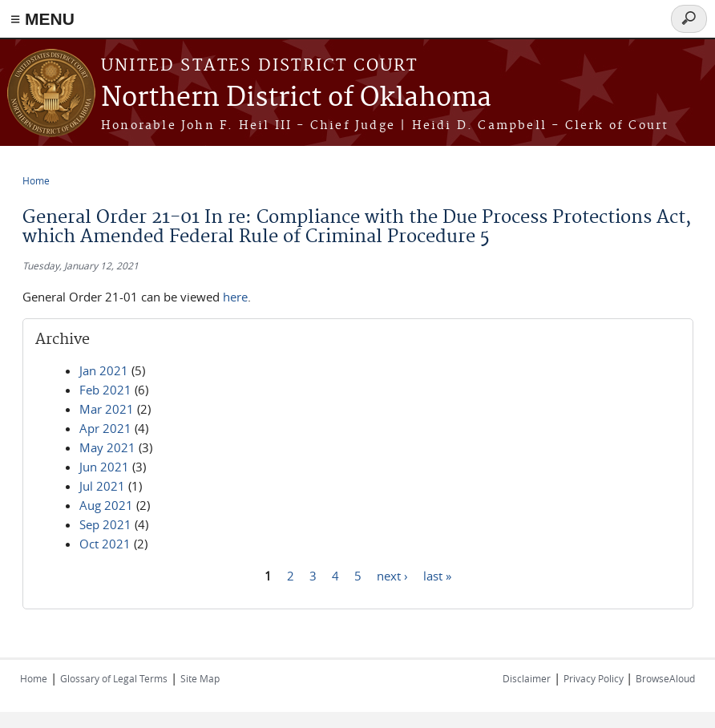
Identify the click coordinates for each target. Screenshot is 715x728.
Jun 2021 (104, 467)
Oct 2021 (105, 544)
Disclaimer (527, 678)
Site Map (200, 678)
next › (392, 575)
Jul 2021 (102, 486)
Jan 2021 (104, 370)
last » (437, 575)
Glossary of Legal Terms (114, 678)
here (235, 297)
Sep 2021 (105, 524)
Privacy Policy (595, 678)
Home (36, 180)
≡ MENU (42, 19)
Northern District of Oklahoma (296, 98)
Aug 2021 (106, 505)
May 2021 (107, 447)
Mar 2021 (107, 409)
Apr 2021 (105, 428)
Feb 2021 (105, 390)
